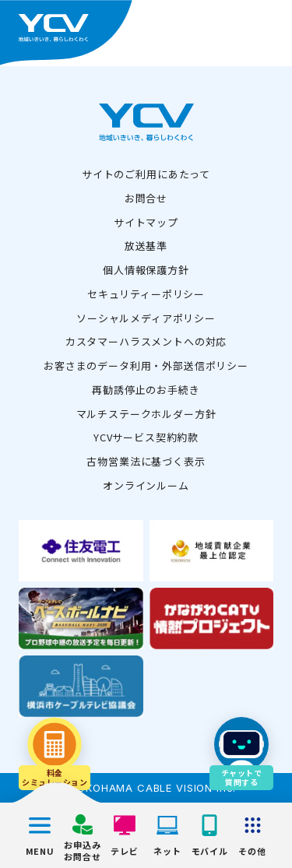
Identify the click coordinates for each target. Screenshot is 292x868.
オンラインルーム (146, 485)
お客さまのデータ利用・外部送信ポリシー (146, 365)
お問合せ (146, 198)
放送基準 (146, 246)
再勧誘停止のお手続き (146, 390)
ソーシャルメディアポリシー (146, 318)
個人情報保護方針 (146, 270)
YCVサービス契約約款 (146, 437)
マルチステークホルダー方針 (146, 414)
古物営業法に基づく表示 (146, 461)
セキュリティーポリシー (146, 294)
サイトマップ (146, 222)
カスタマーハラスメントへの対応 (146, 341)
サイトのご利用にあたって (146, 174)
